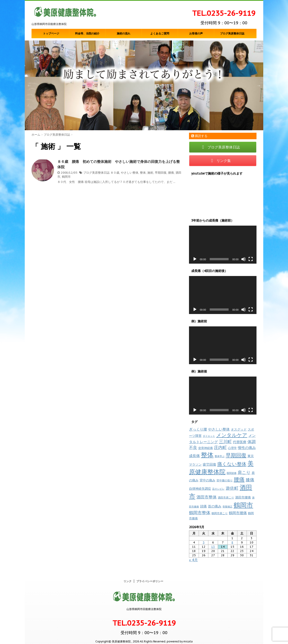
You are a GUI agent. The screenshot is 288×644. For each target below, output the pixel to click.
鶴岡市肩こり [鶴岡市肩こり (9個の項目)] (220, 513)
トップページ (51, 34)
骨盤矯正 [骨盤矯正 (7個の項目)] (227, 507)
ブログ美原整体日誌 (232, 34)
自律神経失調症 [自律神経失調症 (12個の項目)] (200, 489)
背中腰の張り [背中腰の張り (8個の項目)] (225, 480)
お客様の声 (196, 34)
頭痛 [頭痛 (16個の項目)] (203, 506)
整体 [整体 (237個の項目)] (207, 455)
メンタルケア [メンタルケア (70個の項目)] (232, 435)
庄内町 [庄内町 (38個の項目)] (220, 447)
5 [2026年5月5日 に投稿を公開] (204, 542)
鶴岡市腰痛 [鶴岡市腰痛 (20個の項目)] (238, 513)
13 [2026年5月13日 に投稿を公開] (213, 547)
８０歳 (115, 173)
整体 (143, 173)
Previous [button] (29, 85)
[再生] (195, 259)
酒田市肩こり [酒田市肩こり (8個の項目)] (226, 497)
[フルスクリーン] (251, 259)
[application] (223, 245)
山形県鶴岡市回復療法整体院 (144, 604)
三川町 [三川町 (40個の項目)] (225, 441)
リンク (128, 576)
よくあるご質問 (160, 34)
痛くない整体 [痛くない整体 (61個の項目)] (232, 464)
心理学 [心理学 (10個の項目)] (232, 448)
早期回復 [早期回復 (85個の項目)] (236, 455)
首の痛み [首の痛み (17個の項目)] (215, 506)
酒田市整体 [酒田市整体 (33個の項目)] (207, 497)
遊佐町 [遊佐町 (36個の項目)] (232, 488)
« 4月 (193, 560)
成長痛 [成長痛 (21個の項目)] (194, 456)
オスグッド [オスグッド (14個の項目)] (239, 429)
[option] (144, 85)
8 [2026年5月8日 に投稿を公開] (232, 542)
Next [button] (259, 85)
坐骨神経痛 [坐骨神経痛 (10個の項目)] (206, 448)
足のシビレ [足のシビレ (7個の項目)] (218, 489)
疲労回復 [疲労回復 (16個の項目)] (209, 464)
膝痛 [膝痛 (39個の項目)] (250, 480)
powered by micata (179, 637)
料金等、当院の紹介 (87, 34)
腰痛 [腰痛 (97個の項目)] (239, 479)
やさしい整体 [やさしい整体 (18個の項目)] (219, 429)
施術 (150, 173)
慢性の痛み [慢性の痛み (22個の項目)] (247, 448)
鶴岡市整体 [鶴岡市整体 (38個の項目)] (200, 513)
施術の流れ (124, 34)
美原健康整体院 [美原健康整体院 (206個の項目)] (221, 468)
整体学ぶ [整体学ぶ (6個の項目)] (220, 456)
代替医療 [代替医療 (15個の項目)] (240, 442)
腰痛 (171, 173)
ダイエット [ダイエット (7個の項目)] (209, 436)
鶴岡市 (66, 177)
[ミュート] (243, 259)
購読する (199, 136)
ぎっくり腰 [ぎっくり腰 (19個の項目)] (198, 429)
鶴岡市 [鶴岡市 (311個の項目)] (243, 505)
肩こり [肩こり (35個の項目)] (244, 472)
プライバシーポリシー (150, 576)
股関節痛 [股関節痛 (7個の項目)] (232, 473)
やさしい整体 (130, 173)
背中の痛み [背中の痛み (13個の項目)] (207, 480)
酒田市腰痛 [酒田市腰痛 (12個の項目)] (243, 497)
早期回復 (161, 173)
